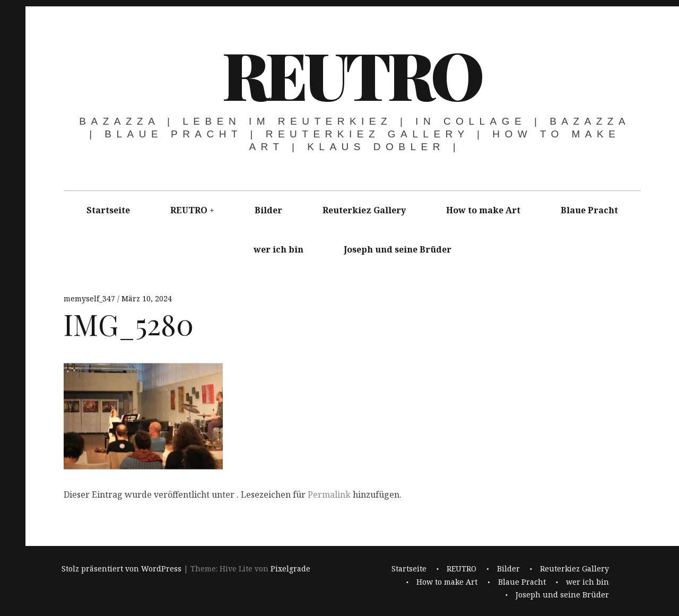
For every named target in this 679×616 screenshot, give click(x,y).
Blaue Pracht (589, 210)
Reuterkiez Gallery (364, 210)
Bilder (268, 210)
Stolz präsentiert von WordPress (121, 569)
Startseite (108, 210)
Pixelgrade (290, 569)
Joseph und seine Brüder (398, 249)
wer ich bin (278, 249)
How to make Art (483, 210)
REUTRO (351, 74)
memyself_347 (90, 298)
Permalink (329, 494)
